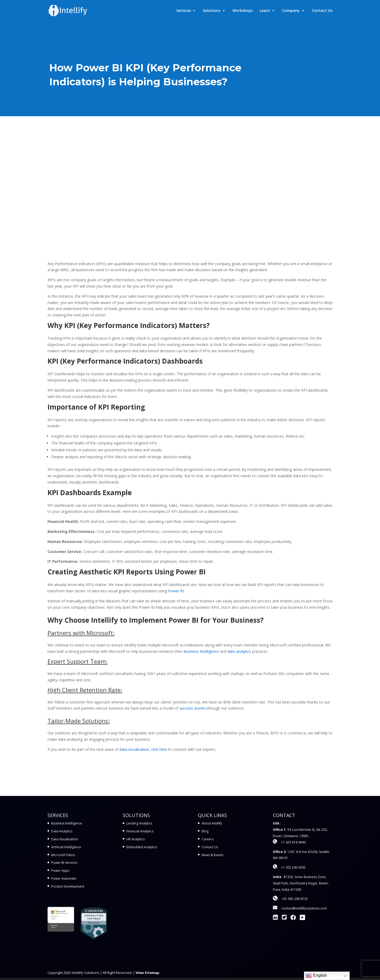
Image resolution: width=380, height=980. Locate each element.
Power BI (176, 591)
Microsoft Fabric (63, 855)
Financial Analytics (140, 831)
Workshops (243, 11)
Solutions (212, 11)
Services (184, 11)
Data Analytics (62, 831)
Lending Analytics (139, 823)
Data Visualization (65, 839)
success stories (193, 708)
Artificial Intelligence (66, 847)
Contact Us (322, 11)
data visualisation (134, 749)
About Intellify (212, 823)
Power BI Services (64, 863)
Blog (205, 831)
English (316, 976)
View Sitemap (148, 973)
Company (291, 11)
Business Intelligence (201, 651)
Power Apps (60, 871)
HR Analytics (136, 839)
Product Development (68, 886)
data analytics (239, 651)
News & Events (212, 855)
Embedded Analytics (142, 847)
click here (159, 749)
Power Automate (64, 878)
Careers (208, 839)
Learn (265, 11)
